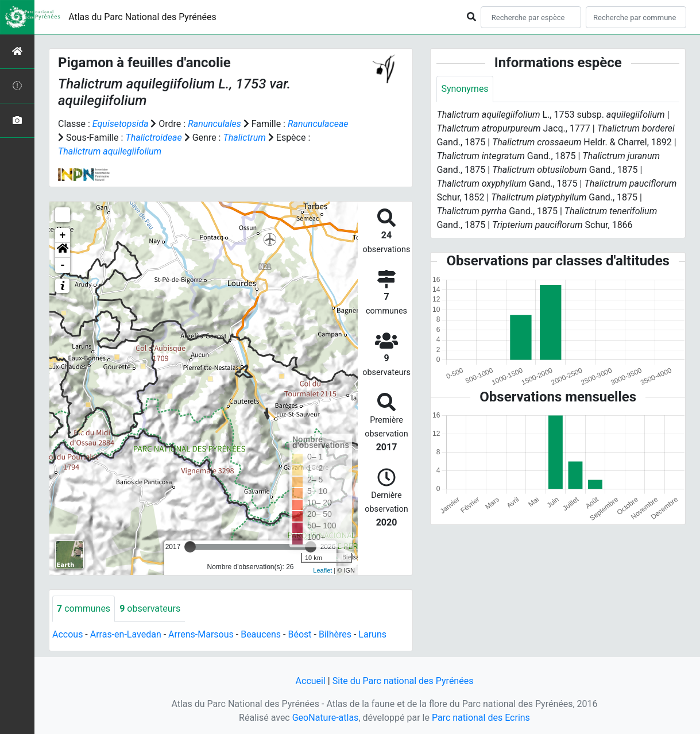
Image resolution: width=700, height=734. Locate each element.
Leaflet (322, 570)
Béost (299, 634)
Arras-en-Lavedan (126, 634)
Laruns (372, 634)
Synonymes (465, 89)
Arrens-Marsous (201, 634)
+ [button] (63, 235)
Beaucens (261, 634)
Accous (67, 634)
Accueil (311, 681)
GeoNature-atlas (326, 718)
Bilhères (335, 634)
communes (84, 609)
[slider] (190, 547)
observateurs (150, 609)
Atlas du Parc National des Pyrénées (142, 17)
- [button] (63, 265)
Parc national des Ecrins (481, 718)
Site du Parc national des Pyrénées (403, 681)
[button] (63, 250)
